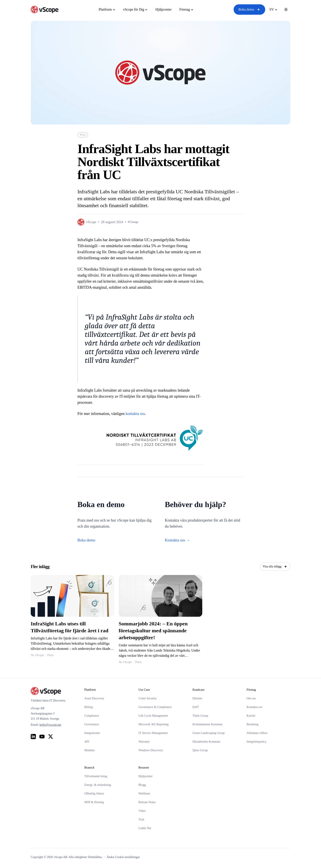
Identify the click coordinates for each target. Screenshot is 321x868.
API (87, 742)
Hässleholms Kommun (206, 742)
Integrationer (92, 733)
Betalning (252, 724)
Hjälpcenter (145, 776)
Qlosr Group (200, 750)
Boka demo (249, 10)
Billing (89, 707)
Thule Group (200, 716)
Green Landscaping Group (209, 733)
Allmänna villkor (257, 733)
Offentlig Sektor (94, 794)
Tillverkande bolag (96, 776)
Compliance (92, 716)
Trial (141, 819)
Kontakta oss (254, 707)
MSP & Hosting (94, 802)
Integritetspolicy (257, 742)
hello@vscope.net (50, 725)
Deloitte (197, 698)
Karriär (251, 716)
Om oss (251, 698)
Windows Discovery (151, 750)
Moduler (90, 750)
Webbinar (144, 794)
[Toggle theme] (286, 10)
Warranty (144, 742)
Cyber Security (148, 698)
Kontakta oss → (177, 540)
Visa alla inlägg (275, 567)
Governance (92, 724)
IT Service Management (153, 733)
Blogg (142, 785)
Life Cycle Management (153, 716)
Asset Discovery (94, 698)
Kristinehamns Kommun (207, 724)
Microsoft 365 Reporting (153, 724)
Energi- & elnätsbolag (98, 785)
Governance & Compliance (155, 707)
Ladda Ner (145, 828)
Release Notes (147, 802)
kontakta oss (135, 414)
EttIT (196, 707)
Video (142, 811)
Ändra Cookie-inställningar (123, 857)
